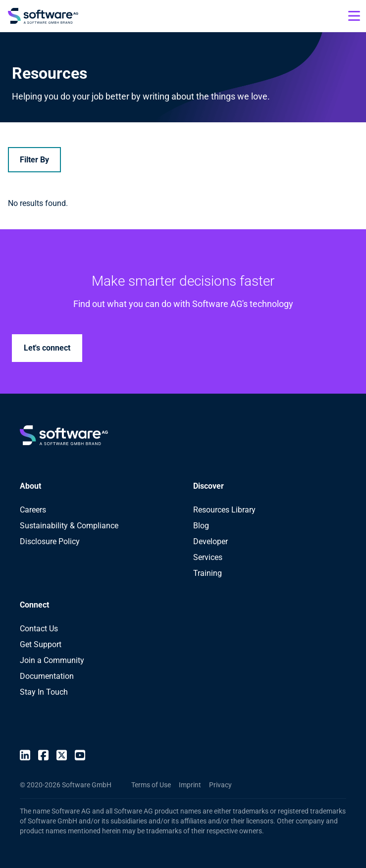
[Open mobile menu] (354, 16)
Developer (210, 541)
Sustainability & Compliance (69, 526)
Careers (33, 510)
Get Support (41, 644)
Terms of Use (151, 785)
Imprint (190, 785)
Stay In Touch (44, 692)
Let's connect (47, 348)
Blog (201, 526)
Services (208, 557)
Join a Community (52, 660)
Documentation (47, 676)
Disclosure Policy (50, 541)
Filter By (34, 160)
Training (208, 573)
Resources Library (224, 510)
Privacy (220, 785)
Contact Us (39, 629)
